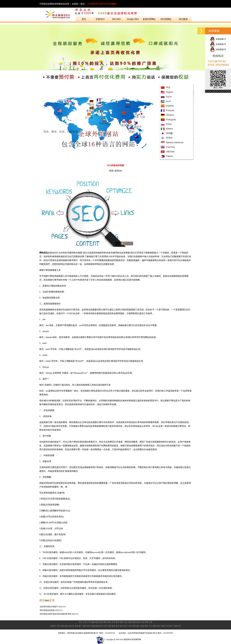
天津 (113, 622)
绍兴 (126, 626)
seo (47, 600)
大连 (142, 622)
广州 (89, 622)
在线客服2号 (218, 44)
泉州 (89, 626)
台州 (130, 626)
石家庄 (53, 626)
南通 (97, 626)
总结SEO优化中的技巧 (49, 607)
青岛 (134, 622)
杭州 (97, 622)
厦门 (81, 626)
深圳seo (118, 171)
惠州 (146, 626)
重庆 (105, 622)
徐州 (101, 626)
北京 (81, 622)
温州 (134, 626)
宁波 (150, 622)
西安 (122, 622)
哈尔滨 (71, 626)
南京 (109, 622)
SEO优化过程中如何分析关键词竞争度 (55, 614)
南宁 (171, 626)
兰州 (167, 626)
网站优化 (44, 253)
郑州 (138, 622)
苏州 (118, 622)
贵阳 (163, 626)
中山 (150, 626)
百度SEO (100, 19)
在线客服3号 (218, 49)
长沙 (126, 622)
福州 (85, 626)
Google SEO (133, 19)
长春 (76, 626)
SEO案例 (183, 19)
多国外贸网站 (149, 19)
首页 (84, 19)
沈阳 (130, 622)
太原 (58, 626)
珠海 (142, 626)
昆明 (155, 626)
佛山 (138, 626)
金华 (122, 626)
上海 (85, 622)
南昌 (113, 626)
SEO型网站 (166, 19)
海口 (159, 626)
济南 (62, 626)
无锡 (93, 626)
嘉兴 (118, 626)
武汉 (101, 622)
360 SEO (117, 19)
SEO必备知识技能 (47, 610)
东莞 (146, 622)
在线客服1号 (218, 39)
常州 (105, 626)
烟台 (66, 626)
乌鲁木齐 (177, 626)
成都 (93, 622)
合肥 (109, 626)
